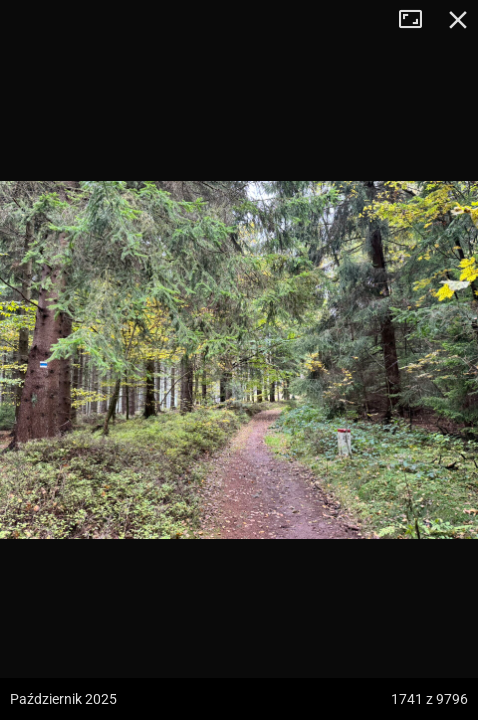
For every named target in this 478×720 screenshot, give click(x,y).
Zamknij (458, 20)
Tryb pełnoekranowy (418, 20)
